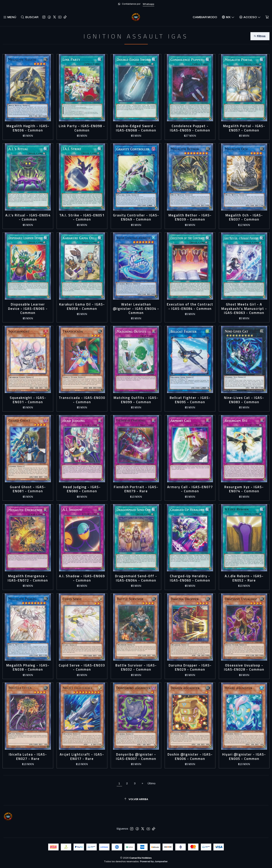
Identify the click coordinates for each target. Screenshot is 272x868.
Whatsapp (148, 4)
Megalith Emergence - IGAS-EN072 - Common (28, 578)
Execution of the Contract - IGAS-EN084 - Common (190, 306)
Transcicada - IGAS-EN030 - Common (82, 400)
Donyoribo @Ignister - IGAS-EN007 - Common (136, 757)
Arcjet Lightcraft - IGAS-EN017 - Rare (82, 757)
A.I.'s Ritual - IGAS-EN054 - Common (28, 217)
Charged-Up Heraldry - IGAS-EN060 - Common (190, 578)
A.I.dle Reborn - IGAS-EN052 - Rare (244, 578)
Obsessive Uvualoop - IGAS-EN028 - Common (244, 667)
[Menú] (10, 17)
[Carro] (267, 17)
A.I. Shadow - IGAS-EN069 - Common (82, 578)
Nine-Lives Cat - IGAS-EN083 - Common (244, 400)
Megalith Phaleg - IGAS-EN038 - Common (28, 667)
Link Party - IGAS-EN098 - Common (82, 128)
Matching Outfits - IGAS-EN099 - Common (136, 400)
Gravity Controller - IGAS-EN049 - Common (136, 217)
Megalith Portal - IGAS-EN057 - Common (244, 128)
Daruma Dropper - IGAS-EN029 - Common (190, 667)
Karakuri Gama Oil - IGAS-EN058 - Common (82, 306)
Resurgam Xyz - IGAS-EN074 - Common (244, 489)
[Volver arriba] (136, 799)
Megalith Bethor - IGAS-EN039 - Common (190, 217)
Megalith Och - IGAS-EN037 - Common (244, 217)
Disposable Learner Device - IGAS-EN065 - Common (28, 309)
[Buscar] (30, 17)
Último (151, 783)
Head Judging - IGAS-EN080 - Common (82, 489)
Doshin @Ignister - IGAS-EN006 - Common (190, 757)
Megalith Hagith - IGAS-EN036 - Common (28, 128)
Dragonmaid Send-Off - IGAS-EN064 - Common (136, 578)
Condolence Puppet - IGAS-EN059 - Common (190, 128)
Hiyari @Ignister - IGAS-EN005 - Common (244, 757)
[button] (260, 36)
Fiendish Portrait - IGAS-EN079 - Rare (136, 489)
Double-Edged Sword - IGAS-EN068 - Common (136, 128)
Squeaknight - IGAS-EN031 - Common (28, 400)
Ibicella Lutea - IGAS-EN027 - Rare (28, 757)
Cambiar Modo (205, 17)
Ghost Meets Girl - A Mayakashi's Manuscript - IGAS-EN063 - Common (244, 309)
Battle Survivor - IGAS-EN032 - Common (136, 667)
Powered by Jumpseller (154, 861)
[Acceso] (250, 17)
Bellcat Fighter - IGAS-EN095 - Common (190, 400)
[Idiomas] (228, 17)
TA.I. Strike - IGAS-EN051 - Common (82, 217)
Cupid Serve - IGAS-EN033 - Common (82, 667)
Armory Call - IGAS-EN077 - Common (190, 489)
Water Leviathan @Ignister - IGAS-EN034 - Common (136, 309)
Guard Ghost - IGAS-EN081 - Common (28, 489)
